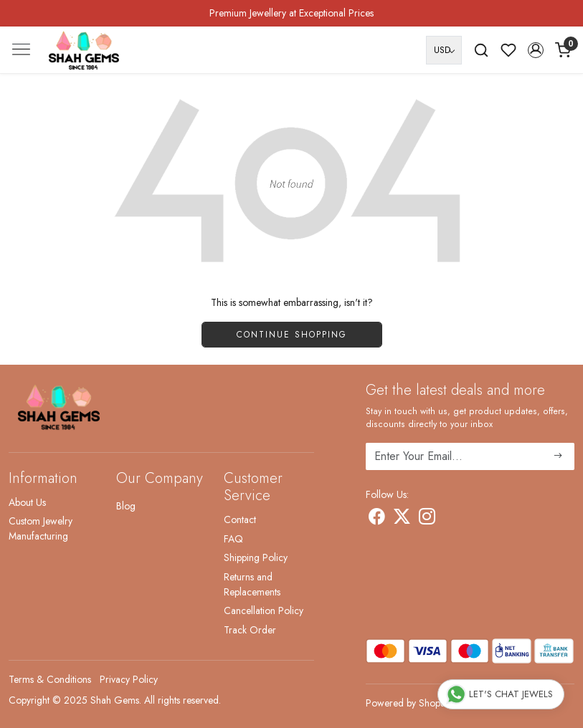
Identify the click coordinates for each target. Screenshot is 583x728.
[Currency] (444, 50)
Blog (126, 506)
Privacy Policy (129, 679)
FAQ (233, 539)
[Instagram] (427, 519)
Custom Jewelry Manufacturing (41, 528)
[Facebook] (377, 519)
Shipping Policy (256, 557)
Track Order (250, 630)
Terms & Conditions (50, 679)
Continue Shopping (292, 335)
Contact (240, 519)
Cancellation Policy (264, 610)
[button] (536, 50)
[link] (481, 50)
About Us (27, 502)
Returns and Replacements (252, 584)
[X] (402, 519)
